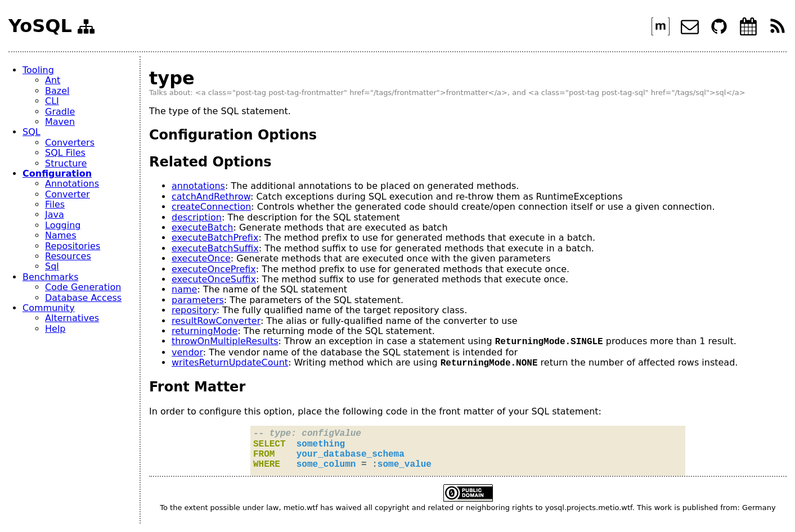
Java (55, 215)
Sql (52, 266)
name (184, 289)
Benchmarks (50, 277)
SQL (32, 132)
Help (55, 329)
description (197, 217)
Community (49, 308)
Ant (53, 80)
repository (194, 310)
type (172, 78)
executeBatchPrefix (215, 238)
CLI (52, 101)
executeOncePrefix (214, 269)
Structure (66, 163)
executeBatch (202, 227)
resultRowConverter (216, 321)
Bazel (57, 91)
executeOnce (201, 258)
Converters (70, 143)
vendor (187, 352)
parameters (198, 300)
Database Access (83, 298)
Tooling (38, 70)
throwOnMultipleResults (225, 342)
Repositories (73, 246)
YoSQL (40, 26)
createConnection (211, 207)
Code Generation (83, 287)
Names (61, 235)
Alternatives (72, 318)
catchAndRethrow (211, 197)
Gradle (60, 112)
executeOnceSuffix (214, 279)
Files (55, 204)
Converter (68, 194)
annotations (198, 186)
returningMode (205, 331)
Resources (68, 256)
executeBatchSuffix (215, 248)
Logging (63, 225)
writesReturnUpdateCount (230, 363)
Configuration (57, 173)
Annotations (72, 184)
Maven (60, 122)
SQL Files (65, 153)
